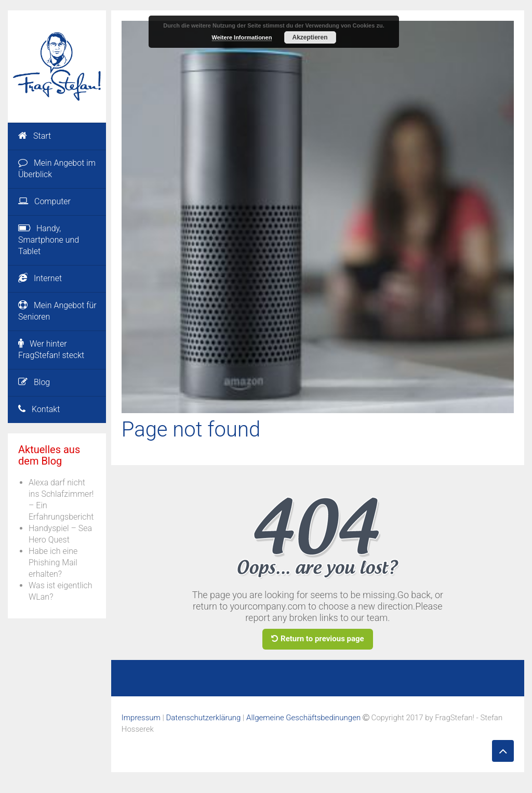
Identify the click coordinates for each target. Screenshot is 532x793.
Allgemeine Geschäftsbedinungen (303, 718)
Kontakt (39, 409)
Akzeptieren (310, 37)
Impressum (141, 718)
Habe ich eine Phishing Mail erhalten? (53, 563)
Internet (40, 278)
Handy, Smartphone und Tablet (49, 240)
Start (35, 136)
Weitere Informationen (242, 37)
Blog (34, 382)
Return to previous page (318, 639)
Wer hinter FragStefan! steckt (51, 349)
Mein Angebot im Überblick (57, 169)
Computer (44, 201)
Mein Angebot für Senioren (57, 311)
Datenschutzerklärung (203, 718)
